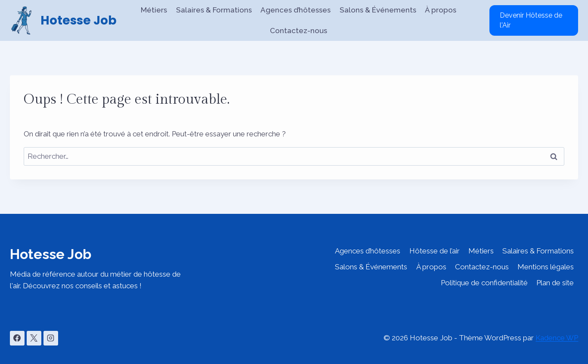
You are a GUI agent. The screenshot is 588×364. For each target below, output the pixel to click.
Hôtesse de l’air (435, 251)
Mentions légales (546, 267)
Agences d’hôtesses (296, 10)
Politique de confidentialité (484, 283)
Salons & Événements (378, 10)
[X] (34, 338)
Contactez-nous (299, 31)
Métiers (154, 10)
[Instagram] (51, 338)
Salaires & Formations (214, 10)
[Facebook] (17, 338)
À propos (441, 10)
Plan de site (555, 283)
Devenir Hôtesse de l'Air (531, 20)
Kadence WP (557, 338)
